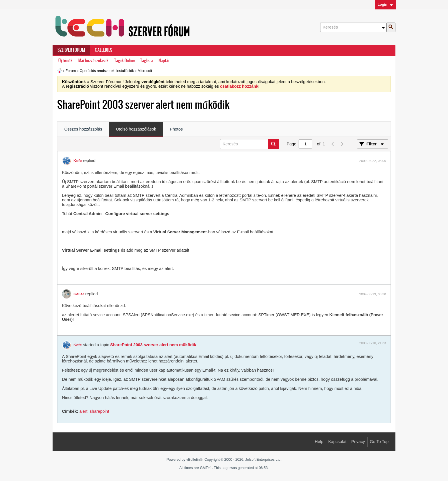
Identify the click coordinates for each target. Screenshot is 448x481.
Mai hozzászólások (93, 61)
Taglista (147, 61)
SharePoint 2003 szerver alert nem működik (153, 345)
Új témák (65, 61)
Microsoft (145, 71)
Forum (71, 71)
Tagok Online (124, 61)
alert (83, 411)
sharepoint (99, 411)
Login (385, 5)
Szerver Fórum (71, 50)
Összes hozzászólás (83, 129)
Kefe (78, 161)
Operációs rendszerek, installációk (107, 71)
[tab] (83, 129)
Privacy (358, 442)
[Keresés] (353, 27)
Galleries (104, 50)
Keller (79, 294)
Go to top (379, 442)
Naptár (164, 61)
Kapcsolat (337, 442)
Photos (176, 129)
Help (319, 442)
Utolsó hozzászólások (136, 129)
